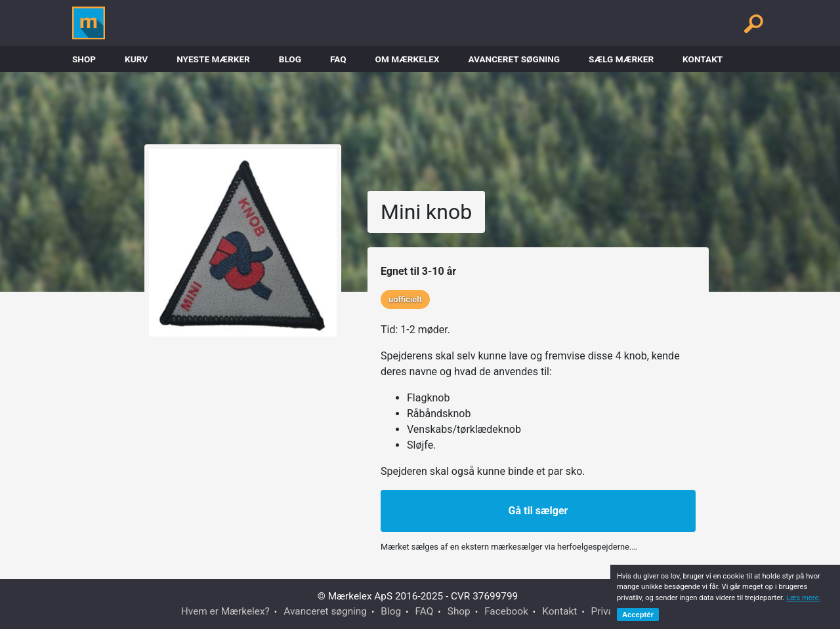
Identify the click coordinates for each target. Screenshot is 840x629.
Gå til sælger (538, 511)
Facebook (506, 611)
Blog (290, 59)
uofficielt (405, 299)
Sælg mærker (621, 59)
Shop (84, 59)
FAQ (338, 59)
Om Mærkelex (408, 59)
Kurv (136, 59)
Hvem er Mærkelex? (225, 611)
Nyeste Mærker (213, 59)
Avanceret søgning (514, 59)
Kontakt (703, 59)
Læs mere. (803, 598)
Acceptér (638, 615)
